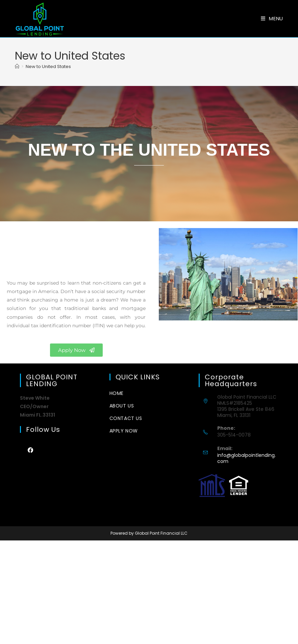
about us (122, 406)
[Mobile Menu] (272, 18)
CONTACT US (126, 418)
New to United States (48, 66)
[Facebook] (30, 450)
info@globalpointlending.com (246, 458)
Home (117, 393)
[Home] (17, 66)
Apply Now (124, 431)
